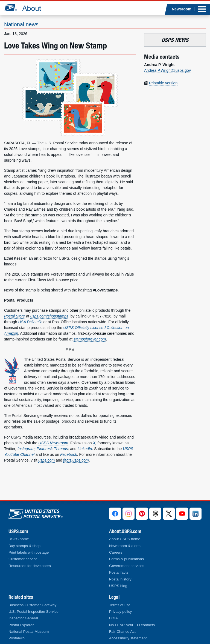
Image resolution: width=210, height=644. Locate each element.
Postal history (120, 579)
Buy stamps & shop (24, 546)
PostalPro (17, 638)
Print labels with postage (29, 552)
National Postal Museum (29, 632)
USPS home (19, 539)
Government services (127, 566)
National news (21, 24)
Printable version (163, 83)
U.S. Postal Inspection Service (33, 612)
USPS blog (118, 586)
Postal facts (119, 572)
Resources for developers (30, 566)
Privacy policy (120, 612)
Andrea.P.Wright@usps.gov (167, 70)
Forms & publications (126, 559)
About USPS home (125, 539)
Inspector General (23, 618)
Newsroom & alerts (125, 546)
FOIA (113, 618)
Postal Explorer (21, 625)
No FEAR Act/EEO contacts (132, 625)
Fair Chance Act (122, 632)
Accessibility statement (128, 638)
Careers (116, 552)
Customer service (23, 559)
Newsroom (182, 9)
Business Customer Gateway (32, 605)
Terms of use (120, 605)
